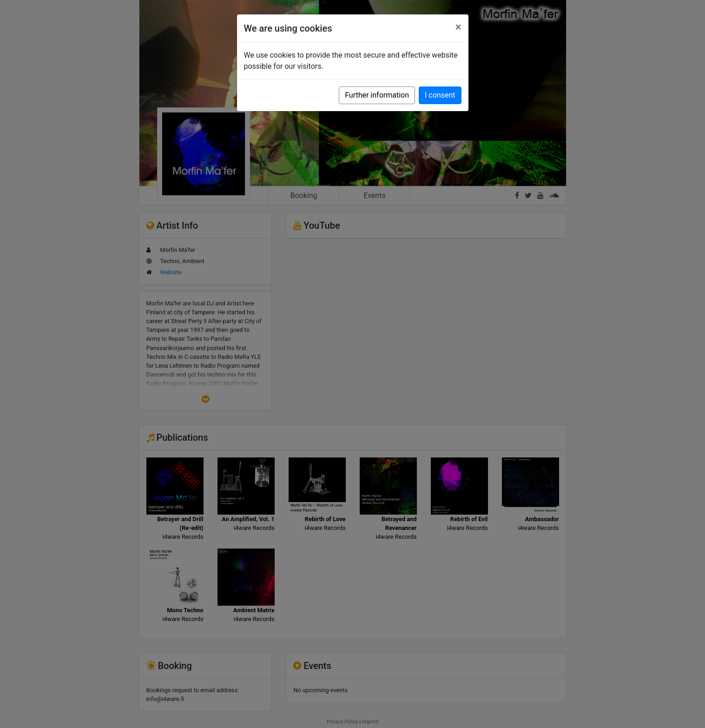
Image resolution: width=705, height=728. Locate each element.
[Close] (458, 27)
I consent (440, 95)
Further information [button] (377, 95)
